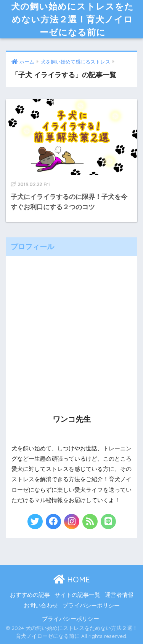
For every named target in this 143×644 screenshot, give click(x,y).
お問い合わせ (41, 606)
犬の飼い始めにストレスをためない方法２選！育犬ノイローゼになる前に (72, 19)
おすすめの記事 (30, 595)
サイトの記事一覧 (77, 595)
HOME (72, 580)
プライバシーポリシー (91, 606)
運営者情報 (119, 595)
